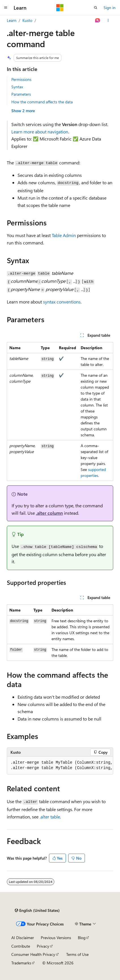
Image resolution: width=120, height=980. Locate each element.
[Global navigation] (6, 8)
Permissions (21, 79)
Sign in (110, 8)
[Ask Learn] (98, 20)
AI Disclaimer (23, 938)
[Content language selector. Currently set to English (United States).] (37, 910)
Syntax (17, 87)
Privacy (43, 946)
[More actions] (108, 20)
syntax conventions (62, 302)
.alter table (50, 817)
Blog (82, 938)
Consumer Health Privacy (33, 954)
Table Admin (64, 235)
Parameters (21, 94)
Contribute (21, 946)
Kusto (27, 20)
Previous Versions (56, 938)
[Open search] (96, 8)
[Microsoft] (60, 8)
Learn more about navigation (40, 132)
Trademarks (21, 963)
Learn (12, 20)
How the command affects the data (42, 102)
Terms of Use (77, 954)
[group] (60, 766)
